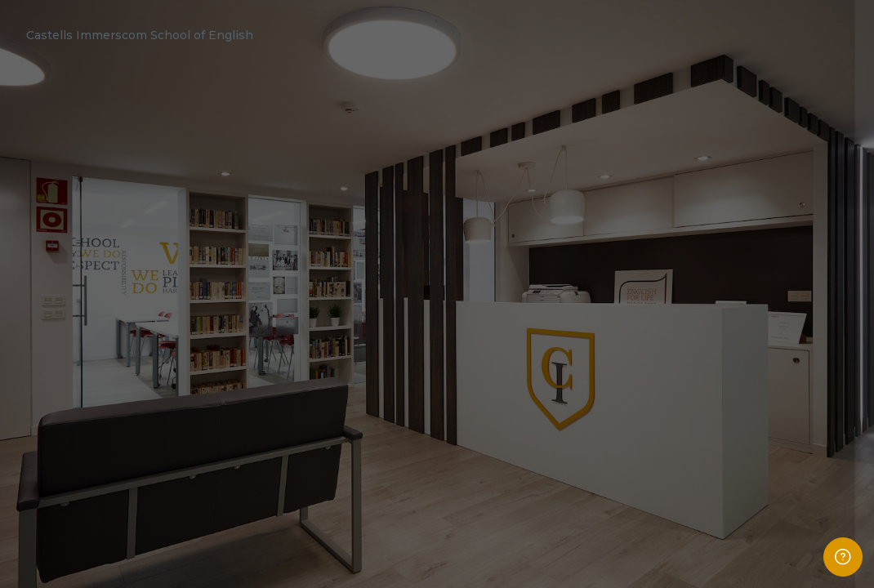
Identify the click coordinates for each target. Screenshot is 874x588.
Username (586, 267)
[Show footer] (843, 557)
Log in (702, 471)
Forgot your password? (804, 427)
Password (586, 349)
